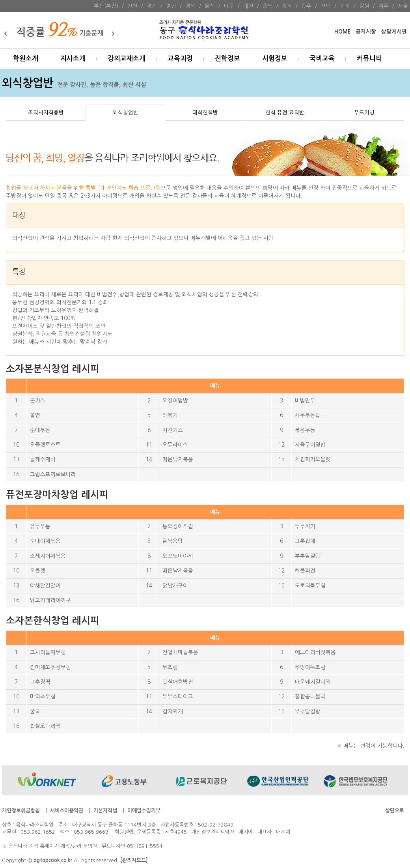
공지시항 (366, 32)
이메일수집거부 (144, 811)
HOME (342, 32)
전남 (326, 6)
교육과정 (180, 59)
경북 (190, 6)
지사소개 (73, 59)
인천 (132, 6)
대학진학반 (205, 112)
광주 (306, 6)
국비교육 (322, 59)
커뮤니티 (369, 59)
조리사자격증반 (46, 112)
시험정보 (275, 59)
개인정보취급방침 (21, 811)
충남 (268, 6)
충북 (287, 6)
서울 (403, 6)
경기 (152, 6)
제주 (384, 6)
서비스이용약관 (67, 811)
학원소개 (26, 59)
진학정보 (227, 59)
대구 (229, 6)
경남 (171, 6)
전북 (345, 6)
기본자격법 (105, 811)
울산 (210, 6)
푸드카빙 (364, 112)
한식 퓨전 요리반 (285, 112)
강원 (364, 6)
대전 (248, 6)
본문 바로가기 (0, 0)
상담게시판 (394, 32)
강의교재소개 (127, 59)
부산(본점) (106, 6)
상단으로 (395, 811)
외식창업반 (126, 112)
